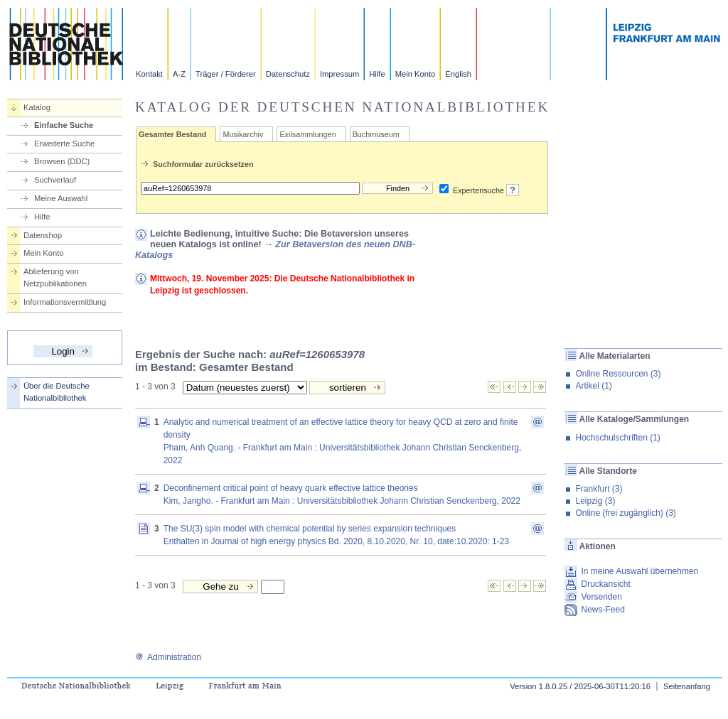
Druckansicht (605, 584)
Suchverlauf (55, 180)
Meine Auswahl (61, 198)
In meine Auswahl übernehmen (639, 571)
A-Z (179, 74)
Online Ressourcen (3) (618, 374)
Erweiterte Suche (64, 144)
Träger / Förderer (226, 74)
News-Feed (603, 610)
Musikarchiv (243, 134)
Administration (168, 657)
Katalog (37, 107)
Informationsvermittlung (65, 302)
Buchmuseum (376, 134)
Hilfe (377, 74)
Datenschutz (288, 74)
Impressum (339, 74)
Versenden (601, 597)
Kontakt (149, 74)
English (458, 74)
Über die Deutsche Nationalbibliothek (57, 392)
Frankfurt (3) (599, 489)
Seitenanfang (687, 686)
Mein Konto (416, 74)
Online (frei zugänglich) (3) (625, 513)
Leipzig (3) (595, 501)
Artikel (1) (593, 386)
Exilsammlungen (307, 134)
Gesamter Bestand (172, 134)
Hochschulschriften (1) (617, 438)
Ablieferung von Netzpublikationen (55, 277)
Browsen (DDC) (62, 161)
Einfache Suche (64, 125)
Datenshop (43, 235)
